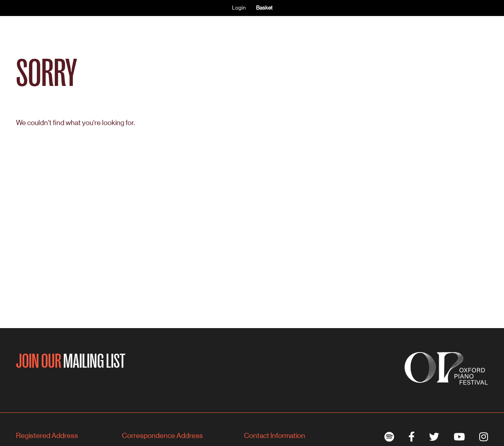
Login (239, 8)
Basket (264, 8)
